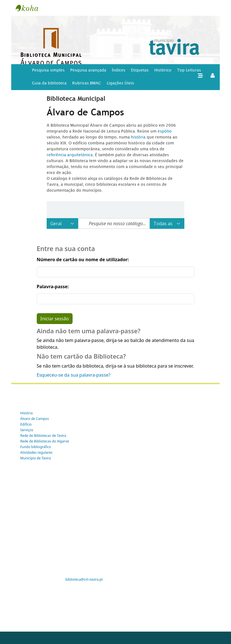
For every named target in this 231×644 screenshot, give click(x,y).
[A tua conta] (213, 75)
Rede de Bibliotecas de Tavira (43, 436)
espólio (165, 131)
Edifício (26, 424)
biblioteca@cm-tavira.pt (84, 579)
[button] (200, 75)
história (138, 137)
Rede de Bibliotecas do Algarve (45, 441)
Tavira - (30, 8)
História (26, 413)
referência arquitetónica (70, 155)
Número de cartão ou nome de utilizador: (83, 260)
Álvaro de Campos (35, 419)
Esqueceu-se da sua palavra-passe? (74, 375)
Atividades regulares (36, 452)
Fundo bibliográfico (36, 447)
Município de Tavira (36, 458)
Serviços (27, 430)
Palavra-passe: (53, 287)
